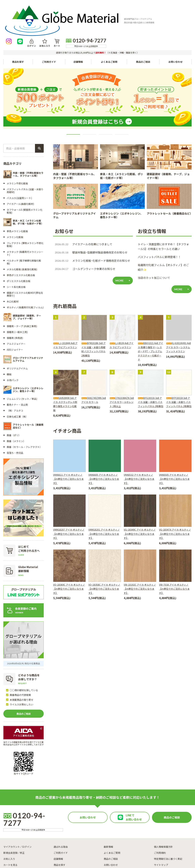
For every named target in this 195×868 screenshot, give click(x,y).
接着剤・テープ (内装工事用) (22, 295)
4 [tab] (122, 103)
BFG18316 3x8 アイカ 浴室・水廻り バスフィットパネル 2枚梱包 (151, 371)
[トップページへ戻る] (26, 11)
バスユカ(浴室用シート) (19, 167)
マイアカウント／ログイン (17, 815)
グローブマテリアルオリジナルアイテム (74, 184)
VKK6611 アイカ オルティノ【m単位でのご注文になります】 (68, 448)
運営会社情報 (122, 851)
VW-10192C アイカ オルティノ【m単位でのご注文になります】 (140, 557)
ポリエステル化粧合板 (18, 250)
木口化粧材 (13, 270)
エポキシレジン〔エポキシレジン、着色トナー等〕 (121, 184)
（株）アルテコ (15, 379)
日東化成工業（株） (17, 385)
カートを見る (10, 833)
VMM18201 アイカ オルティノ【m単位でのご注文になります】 (104, 503)
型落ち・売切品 (15, 422)
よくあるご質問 (110, 31)
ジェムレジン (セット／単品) (22, 368)
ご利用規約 (160, 821)
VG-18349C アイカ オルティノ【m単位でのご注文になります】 (140, 503)
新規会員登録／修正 (14, 821)
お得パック (13, 349)
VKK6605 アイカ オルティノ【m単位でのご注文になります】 (104, 448)
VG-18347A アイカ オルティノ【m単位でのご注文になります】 (175, 503)
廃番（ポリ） (14, 404)
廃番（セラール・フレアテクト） (24, 416)
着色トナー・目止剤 (17, 373)
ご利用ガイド (49, 31)
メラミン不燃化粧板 (17, 152)
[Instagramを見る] (98, 11)
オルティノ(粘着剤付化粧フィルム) (25, 276)
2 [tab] (89, 103)
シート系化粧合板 (16, 256)
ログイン (120, 13)
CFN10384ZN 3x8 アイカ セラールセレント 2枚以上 (122, 371)
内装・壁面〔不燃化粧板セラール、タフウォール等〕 (75, 145)
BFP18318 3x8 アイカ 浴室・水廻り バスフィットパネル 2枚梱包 (179, 371)
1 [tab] (73, 103)
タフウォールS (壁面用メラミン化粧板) (25, 180)
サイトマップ (161, 833)
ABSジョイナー (15, 318)
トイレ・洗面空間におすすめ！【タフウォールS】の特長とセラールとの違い (163, 215)
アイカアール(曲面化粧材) (20, 173)
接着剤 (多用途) (15, 307)
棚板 (9, 343)
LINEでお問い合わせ (134, 786)
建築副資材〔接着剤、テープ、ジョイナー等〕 (168, 145)
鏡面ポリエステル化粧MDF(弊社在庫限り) (25, 263)
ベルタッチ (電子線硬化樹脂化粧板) (24, 231)
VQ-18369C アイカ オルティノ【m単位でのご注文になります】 (69, 557)
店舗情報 (79, 31)
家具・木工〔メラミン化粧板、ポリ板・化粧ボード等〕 (122, 145)
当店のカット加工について (154, 246)
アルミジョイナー (16, 313)
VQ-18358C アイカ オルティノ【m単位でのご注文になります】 (104, 557)
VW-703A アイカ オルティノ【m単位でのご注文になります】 (174, 557)
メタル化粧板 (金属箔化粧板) (22, 238)
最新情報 (108, 815)
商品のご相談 (143, 31)
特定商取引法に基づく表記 (168, 827)
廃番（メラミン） (16, 410)
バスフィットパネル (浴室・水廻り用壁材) (25, 159)
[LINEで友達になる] (109, 11)
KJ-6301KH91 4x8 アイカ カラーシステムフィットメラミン (178, 316)
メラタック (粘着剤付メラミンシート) (25, 222)
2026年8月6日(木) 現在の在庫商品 (24, 632)
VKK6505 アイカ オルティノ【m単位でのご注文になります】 (174, 448)
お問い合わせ (175, 31)
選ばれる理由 (61, 815)
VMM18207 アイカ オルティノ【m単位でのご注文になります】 (69, 503)
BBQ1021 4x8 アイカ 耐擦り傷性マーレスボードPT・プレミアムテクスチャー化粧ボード (150, 320)
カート (143, 13)
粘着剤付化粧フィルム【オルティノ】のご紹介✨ (163, 236)
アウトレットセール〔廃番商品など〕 (170, 182)
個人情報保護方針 (163, 815)
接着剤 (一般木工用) (17, 301)
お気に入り (132, 13)
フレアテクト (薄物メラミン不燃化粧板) (25, 213)
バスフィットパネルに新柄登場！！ (159, 226)
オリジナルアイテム (17, 337)
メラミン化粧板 (15, 206)
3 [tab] (106, 103)
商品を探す (60, 833)
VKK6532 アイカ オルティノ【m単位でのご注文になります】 (139, 448)
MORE (120, 249)
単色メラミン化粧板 (17, 200)
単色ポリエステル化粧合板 (21, 244)
